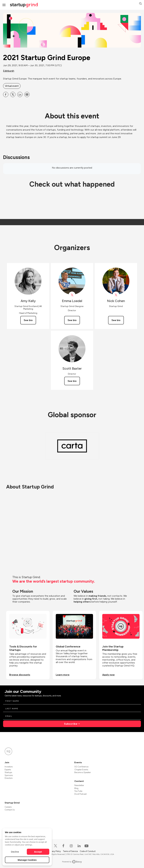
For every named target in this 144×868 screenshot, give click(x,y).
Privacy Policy (55, 851)
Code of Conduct (88, 851)
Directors (9, 778)
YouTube (78, 791)
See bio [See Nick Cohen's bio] (116, 320)
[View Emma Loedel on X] (72, 295)
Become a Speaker (83, 772)
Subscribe (71, 724)
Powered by (72, 862)
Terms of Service (71, 851)
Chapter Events (81, 770)
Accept (38, 852)
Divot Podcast (80, 794)
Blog (76, 788)
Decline (15, 852)
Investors (9, 767)
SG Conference (81, 767)
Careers (8, 807)
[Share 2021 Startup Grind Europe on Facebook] (6, 94)
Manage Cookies (27, 860)
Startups (8, 772)
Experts (8, 770)
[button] (140, 4)
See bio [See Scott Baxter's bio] (72, 381)
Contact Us (10, 810)
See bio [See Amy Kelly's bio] (28, 320)
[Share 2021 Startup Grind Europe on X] (13, 94)
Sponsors (9, 775)
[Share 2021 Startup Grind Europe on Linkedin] (20, 94)
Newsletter (79, 785)
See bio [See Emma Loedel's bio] (72, 320)
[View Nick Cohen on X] (116, 295)
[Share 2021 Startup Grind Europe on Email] (27, 94)
